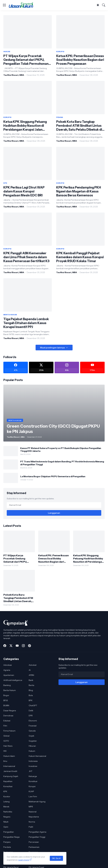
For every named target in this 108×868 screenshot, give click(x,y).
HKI (5, 751)
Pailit (31, 827)
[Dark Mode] (98, 5)
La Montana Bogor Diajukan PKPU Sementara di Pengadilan (53, 476)
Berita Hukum (10, 690)
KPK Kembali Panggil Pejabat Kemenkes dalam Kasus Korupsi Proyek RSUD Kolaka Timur (80, 257)
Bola (31, 695)
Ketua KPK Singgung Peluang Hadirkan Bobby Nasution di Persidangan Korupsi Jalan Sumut (25, 126)
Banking (7, 685)
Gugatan (33, 741)
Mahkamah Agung (37, 802)
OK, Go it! (56, 858)
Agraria (7, 670)
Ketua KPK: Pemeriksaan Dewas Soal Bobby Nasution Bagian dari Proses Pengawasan (80, 60)
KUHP (31, 791)
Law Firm (33, 796)
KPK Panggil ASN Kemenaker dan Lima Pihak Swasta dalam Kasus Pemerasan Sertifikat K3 (26, 257)
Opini (6, 827)
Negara (7, 817)
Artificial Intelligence (13, 680)
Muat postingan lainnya (52, 348)
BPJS (6, 700)
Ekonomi (33, 721)
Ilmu (5, 761)
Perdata (7, 847)
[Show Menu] (4, 5)
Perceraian (34, 842)
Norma (32, 822)
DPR (31, 716)
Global (6, 736)
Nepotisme (34, 817)
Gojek (31, 736)
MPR (31, 807)
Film (5, 726)
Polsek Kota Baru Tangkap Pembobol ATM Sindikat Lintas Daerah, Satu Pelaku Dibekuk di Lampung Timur (79, 126)
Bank (31, 680)
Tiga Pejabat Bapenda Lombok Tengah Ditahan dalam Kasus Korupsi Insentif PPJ (26, 323)
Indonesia (33, 761)
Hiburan (32, 746)
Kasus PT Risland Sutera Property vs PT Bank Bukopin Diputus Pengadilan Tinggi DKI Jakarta (61, 450)
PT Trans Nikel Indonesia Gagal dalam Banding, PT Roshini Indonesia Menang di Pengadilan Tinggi (62, 463)
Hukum (32, 751)
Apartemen (9, 675)
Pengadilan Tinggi (37, 837)
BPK (31, 700)
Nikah (6, 822)
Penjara (7, 842)
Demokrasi (8, 716)
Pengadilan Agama (37, 832)
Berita (31, 685)
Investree (33, 766)
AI (30, 670)
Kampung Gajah (11, 776)
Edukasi (7, 721)
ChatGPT (33, 705)
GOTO (6, 741)
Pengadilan (9, 832)
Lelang (6, 802)
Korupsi (32, 786)
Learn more (24, 860)
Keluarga (33, 776)
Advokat (33, 665)
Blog (31, 690)
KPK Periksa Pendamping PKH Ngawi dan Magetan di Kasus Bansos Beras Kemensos (79, 191)
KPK (5, 791)
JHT (31, 771)
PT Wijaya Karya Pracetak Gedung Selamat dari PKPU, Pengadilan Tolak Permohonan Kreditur (26, 60)
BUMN (6, 705)
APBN (31, 675)
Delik (31, 711)
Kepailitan (8, 781)
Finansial (33, 726)
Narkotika (8, 812)
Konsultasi (8, 786)
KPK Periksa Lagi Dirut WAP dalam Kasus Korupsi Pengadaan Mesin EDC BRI (24, 191)
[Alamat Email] (54, 505)
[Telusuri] (104, 5)
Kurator (7, 796)
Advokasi (8, 665)
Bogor (6, 695)
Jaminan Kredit (10, 771)
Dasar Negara (10, 711)
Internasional (9, 766)
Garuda (32, 731)
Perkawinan (34, 847)
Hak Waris (8, 746)
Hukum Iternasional (37, 756)
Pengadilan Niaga (11, 837)
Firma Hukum (9, 731)
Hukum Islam (9, 756)
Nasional (33, 812)
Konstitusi (33, 781)
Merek (6, 807)
